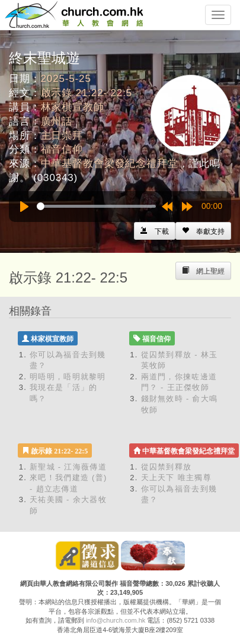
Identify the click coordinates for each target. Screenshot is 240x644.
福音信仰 (62, 149)
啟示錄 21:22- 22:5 (87, 93)
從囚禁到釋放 (167, 467)
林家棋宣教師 (73, 107)
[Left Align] (203, 231)
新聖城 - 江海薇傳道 (68, 467)
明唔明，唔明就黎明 (68, 377)
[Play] (24, 207)
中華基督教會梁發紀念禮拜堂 (110, 164)
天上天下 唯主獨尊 (176, 478)
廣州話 (57, 121)
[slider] (96, 206)
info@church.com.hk (116, 620)
